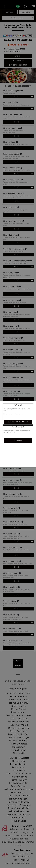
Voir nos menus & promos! (18, 422)
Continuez (18, 440)
